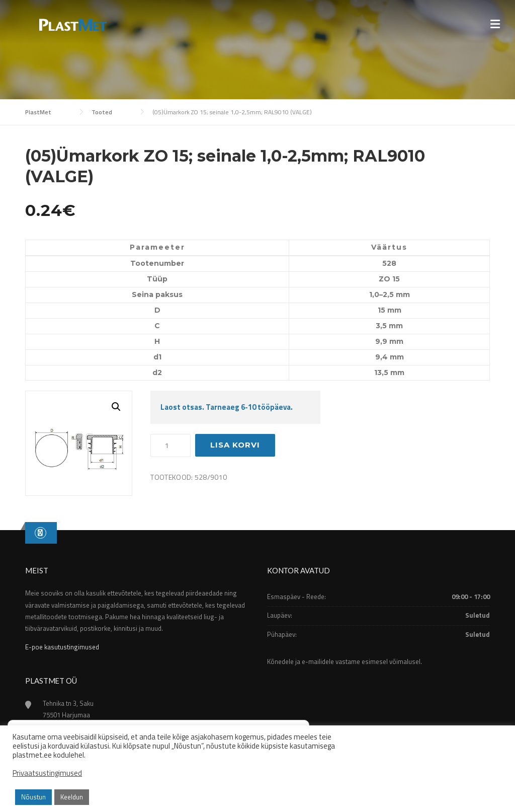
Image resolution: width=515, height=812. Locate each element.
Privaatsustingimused (47, 773)
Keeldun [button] (72, 797)
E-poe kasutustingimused (62, 647)
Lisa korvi (235, 445)
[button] (116, 407)
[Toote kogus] (170, 446)
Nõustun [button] (33, 797)
